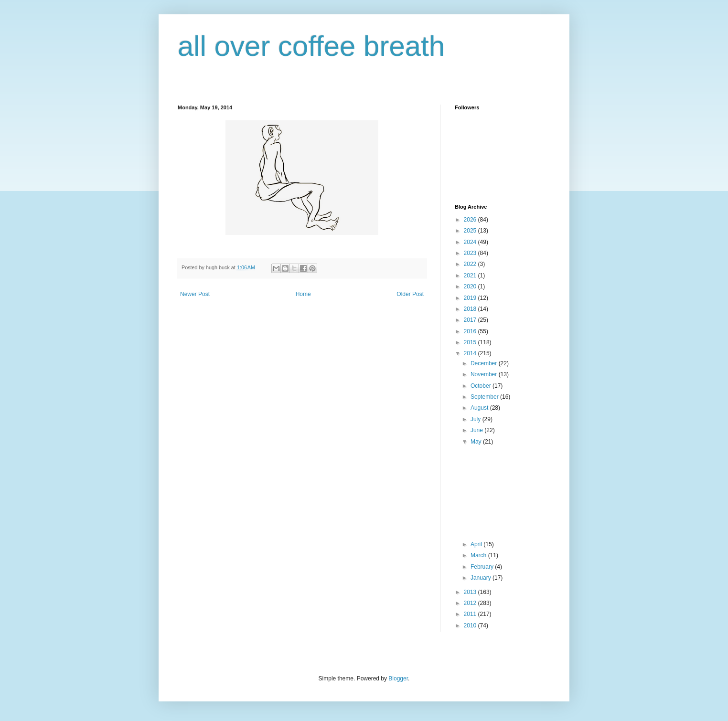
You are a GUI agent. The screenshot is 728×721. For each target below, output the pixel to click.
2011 (471, 614)
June (477, 430)
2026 (471, 220)
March (479, 555)
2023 (471, 253)
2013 (471, 592)
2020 (471, 286)
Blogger (398, 679)
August (480, 408)
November (485, 374)
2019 (471, 298)
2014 (471, 353)
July (476, 419)
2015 (471, 342)
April (477, 544)
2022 (471, 264)
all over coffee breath (311, 46)
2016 (471, 331)
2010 (471, 626)
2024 (471, 242)
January (482, 578)
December (485, 363)
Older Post (410, 294)
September (485, 397)
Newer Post (195, 294)
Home (303, 294)
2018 (471, 309)
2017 (471, 320)
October (482, 386)
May (477, 442)
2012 (471, 603)
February (483, 567)
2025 (471, 231)
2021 (471, 276)
